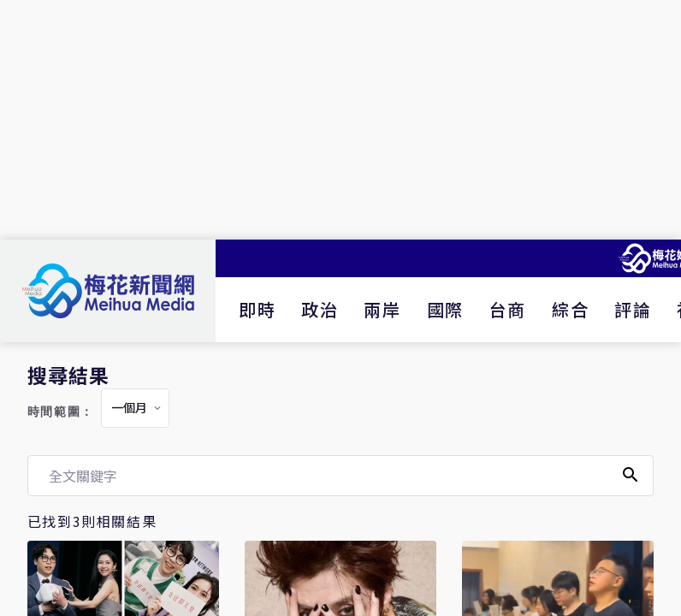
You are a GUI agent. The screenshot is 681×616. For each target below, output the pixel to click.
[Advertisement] (340, 120)
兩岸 (382, 309)
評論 (633, 309)
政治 (320, 309)
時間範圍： (61, 412)
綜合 (570, 309)
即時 (257, 309)
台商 (508, 309)
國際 (445, 309)
